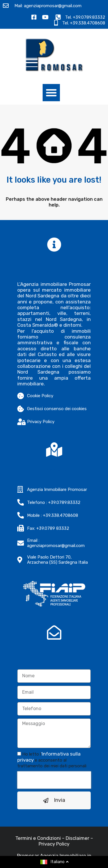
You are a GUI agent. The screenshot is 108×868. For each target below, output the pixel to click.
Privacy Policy (54, 855)
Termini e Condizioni (38, 849)
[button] (51, 93)
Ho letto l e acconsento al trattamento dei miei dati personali (52, 771)
